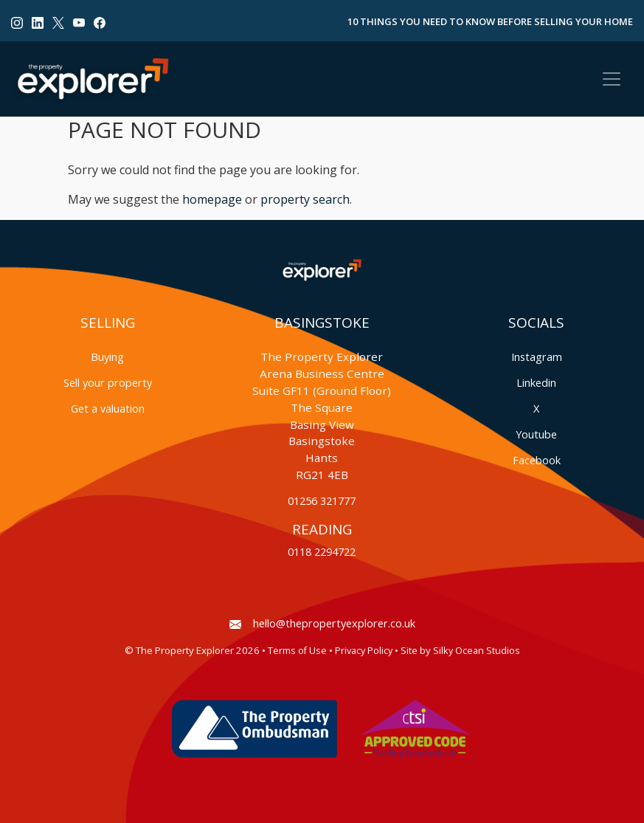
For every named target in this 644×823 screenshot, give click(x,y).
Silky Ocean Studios (477, 651)
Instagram (537, 357)
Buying (107, 357)
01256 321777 (322, 501)
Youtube (536, 434)
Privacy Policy (364, 651)
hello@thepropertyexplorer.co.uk (322, 623)
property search (305, 199)
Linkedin (536, 383)
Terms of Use (297, 651)
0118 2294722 (322, 552)
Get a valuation (108, 409)
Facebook (537, 460)
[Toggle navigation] (612, 79)
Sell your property (108, 383)
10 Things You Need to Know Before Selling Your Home (490, 21)
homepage (212, 199)
